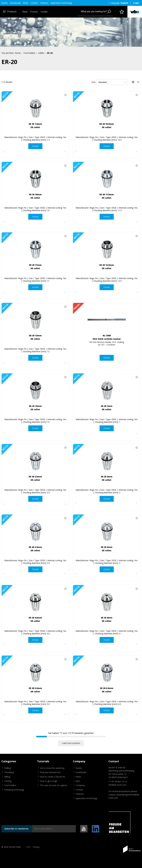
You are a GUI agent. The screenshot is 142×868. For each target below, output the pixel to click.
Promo (34, 12)
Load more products (71, 743)
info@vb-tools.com (117, 785)
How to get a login (49, 781)
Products (10, 12)
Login (136, 3)
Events (5, 3)
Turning (8, 781)
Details (35, 146)
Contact (34, 3)
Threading (9, 772)
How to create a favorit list (53, 777)
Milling (7, 777)
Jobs (78, 781)
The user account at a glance (54, 785)
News (26, 3)
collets (41, 53)
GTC (29, 847)
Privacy (36, 847)
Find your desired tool (50, 772)
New (25, 12)
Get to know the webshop (52, 768)
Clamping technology (14, 790)
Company (80, 785)
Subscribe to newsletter (16, 829)
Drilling (7, 768)
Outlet (44, 12)
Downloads (15, 3)
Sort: (94, 82)
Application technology (61, 3)
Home (18, 53)
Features (44, 3)
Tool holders (29, 53)
